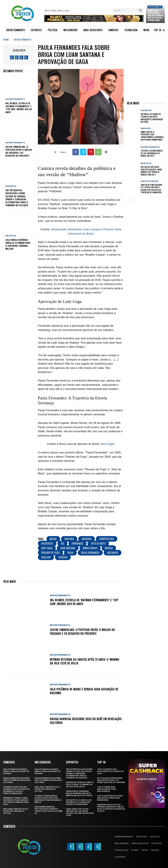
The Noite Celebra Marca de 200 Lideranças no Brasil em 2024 (152, 153)
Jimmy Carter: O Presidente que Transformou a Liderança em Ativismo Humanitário (152, 136)
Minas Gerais (90, 548)
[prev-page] (129, 201)
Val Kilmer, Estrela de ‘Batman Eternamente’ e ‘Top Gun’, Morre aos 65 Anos (19, 108)
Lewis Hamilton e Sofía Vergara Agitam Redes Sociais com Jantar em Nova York (80, 812)
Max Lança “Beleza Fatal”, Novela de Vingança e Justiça (16, 811)
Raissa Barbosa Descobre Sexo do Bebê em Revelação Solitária (86, 721)
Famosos (146, 128)
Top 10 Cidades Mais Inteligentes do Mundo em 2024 (110, 771)
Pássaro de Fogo (50, 553)
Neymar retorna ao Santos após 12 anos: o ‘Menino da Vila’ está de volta (85, 661)
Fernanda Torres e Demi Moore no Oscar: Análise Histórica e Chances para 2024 (16, 801)
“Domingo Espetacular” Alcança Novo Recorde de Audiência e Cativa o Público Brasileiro (16, 790)
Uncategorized (149, 181)
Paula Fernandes (90, 553)
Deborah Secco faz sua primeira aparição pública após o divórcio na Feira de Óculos (111, 808)
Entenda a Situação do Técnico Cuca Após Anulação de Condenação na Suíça (152, 118)
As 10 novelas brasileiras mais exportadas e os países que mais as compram (111, 780)
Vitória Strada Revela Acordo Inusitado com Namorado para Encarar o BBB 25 (48, 799)
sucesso (63, 557)
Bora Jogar (108, 444)
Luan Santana (68, 548)
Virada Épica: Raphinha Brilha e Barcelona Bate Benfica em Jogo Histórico (79, 793)
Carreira (87, 539)
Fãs (62, 543)
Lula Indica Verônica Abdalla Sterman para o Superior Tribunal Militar (18, 244)
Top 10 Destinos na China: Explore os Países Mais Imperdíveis (110, 798)
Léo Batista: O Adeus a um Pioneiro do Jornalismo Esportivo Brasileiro (79, 802)
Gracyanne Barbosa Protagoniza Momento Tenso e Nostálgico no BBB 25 (48, 810)
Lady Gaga (47, 548)
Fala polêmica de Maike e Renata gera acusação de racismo (84, 691)
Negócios (11, 236)
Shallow (46, 557)
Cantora (69, 539)
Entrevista (47, 543)
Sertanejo (113, 553)
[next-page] (134, 201)
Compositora (107, 539)
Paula (70, 553)
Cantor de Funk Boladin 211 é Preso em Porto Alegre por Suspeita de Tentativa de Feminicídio (151, 189)
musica (109, 548)
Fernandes (77, 543)
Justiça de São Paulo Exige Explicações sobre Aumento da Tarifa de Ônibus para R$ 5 (151, 171)
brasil (53, 539)
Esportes (11, 186)
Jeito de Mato (98, 543)
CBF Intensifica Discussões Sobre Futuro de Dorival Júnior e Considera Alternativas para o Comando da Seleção (17, 198)
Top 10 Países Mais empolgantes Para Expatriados (107, 789)
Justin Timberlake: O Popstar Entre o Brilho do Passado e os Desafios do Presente (19, 151)
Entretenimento (155, 7)
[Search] (140, 11)
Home (6, 39)
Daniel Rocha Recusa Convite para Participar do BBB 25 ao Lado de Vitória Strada (155, 16)
